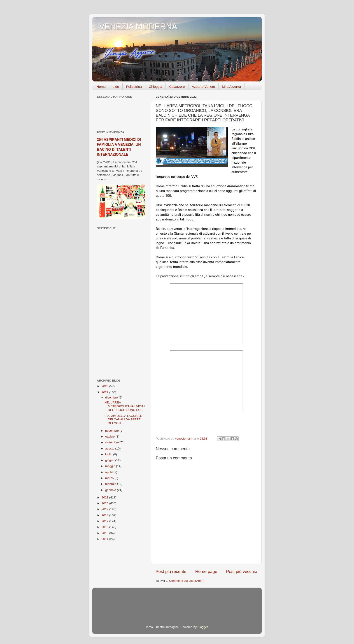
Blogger (203, 627)
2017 (105, 521)
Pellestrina (134, 87)
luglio (109, 454)
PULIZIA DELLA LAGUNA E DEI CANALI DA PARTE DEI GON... (123, 419)
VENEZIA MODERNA (138, 27)
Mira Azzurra (231, 87)
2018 (105, 515)
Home (101, 87)
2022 (105, 392)
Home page (206, 571)
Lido (116, 87)
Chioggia (155, 87)
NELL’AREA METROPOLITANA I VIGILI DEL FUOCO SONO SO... (125, 406)
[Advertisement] (121, 304)
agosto (110, 448)
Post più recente (171, 571)
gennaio (111, 490)
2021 (105, 497)
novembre (112, 431)
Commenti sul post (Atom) (187, 581)
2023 (105, 386)
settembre (112, 442)
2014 (105, 539)
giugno (110, 460)
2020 (105, 503)
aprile (109, 472)
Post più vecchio (242, 571)
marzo (110, 478)
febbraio (111, 484)
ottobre (110, 437)
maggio (111, 466)
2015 (105, 533)
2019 (105, 509)
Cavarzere (177, 87)
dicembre (112, 397)
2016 (105, 527)
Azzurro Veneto (204, 87)
